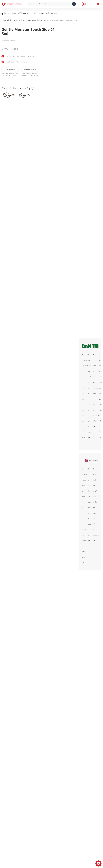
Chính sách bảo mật (78, 827)
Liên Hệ (39, 827)
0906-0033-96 (11, 849)
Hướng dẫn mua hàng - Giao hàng (48, 830)
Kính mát (24, 13)
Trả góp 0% (10, 69)
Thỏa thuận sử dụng (78, 830)
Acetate (92, 114)
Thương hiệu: (5, 40)
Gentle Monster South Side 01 (13, 384)
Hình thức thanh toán (44, 833)
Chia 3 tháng (30, 69)
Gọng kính (39, 13)
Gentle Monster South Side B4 (13, 389)
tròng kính (32, 270)
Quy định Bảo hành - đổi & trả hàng (49, 836)
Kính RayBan (9, 13)
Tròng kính (53, 13)
